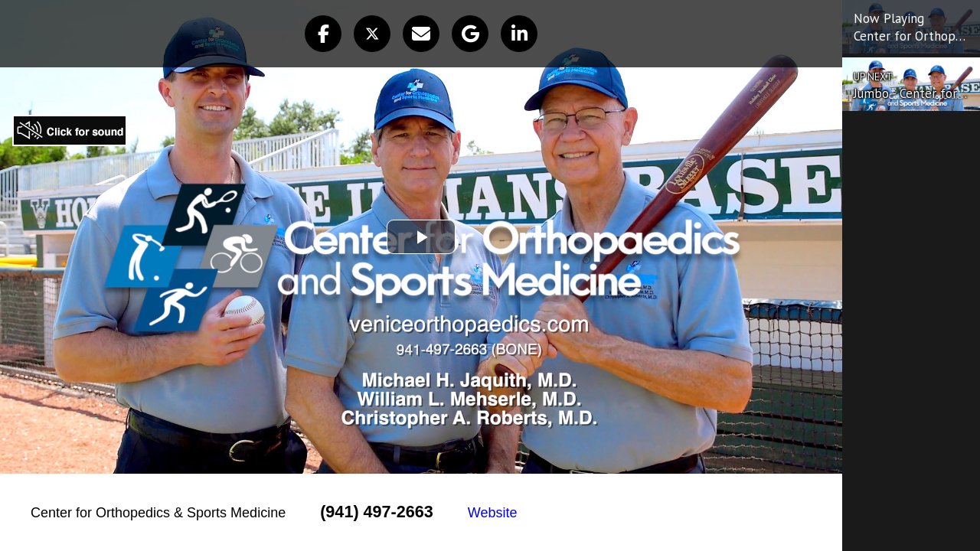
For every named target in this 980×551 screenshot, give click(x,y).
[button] (323, 34)
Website (493, 513)
